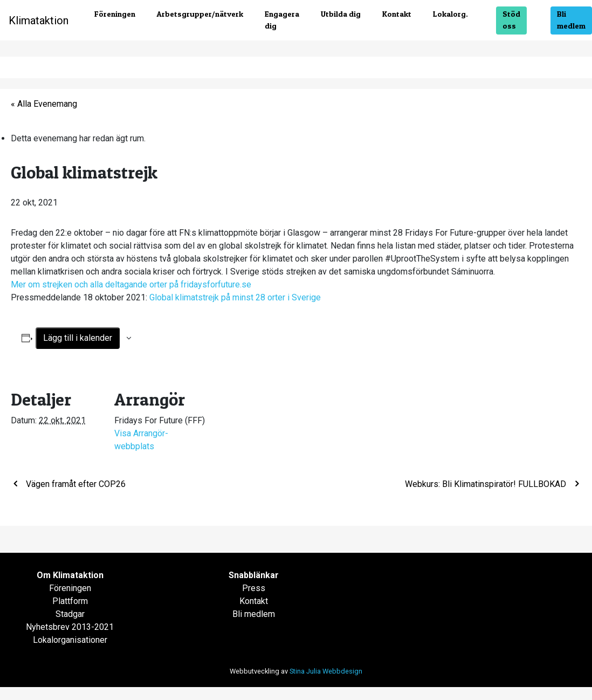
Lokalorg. (450, 14)
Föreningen (115, 14)
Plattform (70, 601)
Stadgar (70, 614)
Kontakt (397, 14)
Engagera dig (282, 20)
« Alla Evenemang (44, 104)
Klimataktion (39, 20)
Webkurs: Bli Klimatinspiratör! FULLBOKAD (487, 484)
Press (254, 588)
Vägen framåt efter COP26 (75, 484)
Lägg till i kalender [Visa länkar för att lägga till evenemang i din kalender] (78, 338)
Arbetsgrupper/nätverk (200, 14)
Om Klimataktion (70, 575)
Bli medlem (571, 20)
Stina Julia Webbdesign (326, 671)
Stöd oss (511, 20)
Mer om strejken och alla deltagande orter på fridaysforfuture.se (131, 284)
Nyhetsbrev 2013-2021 (70, 627)
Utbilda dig (341, 14)
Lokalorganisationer (70, 640)
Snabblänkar (254, 575)
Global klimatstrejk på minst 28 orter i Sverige (235, 297)
